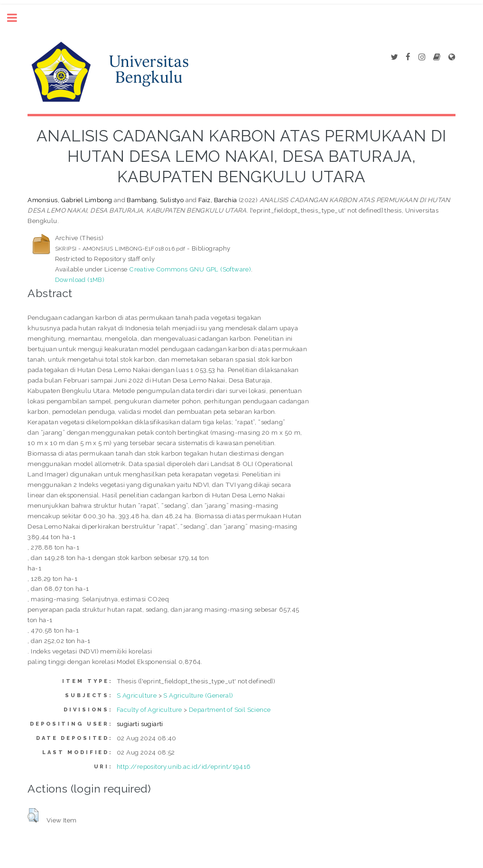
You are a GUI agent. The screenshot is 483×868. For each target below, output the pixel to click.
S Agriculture (137, 695)
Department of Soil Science (230, 709)
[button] (33, 815)
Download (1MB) (80, 280)
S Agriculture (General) (198, 695)
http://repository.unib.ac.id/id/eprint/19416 (184, 766)
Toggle (17, 18)
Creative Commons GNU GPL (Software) (190, 269)
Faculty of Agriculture (149, 709)
